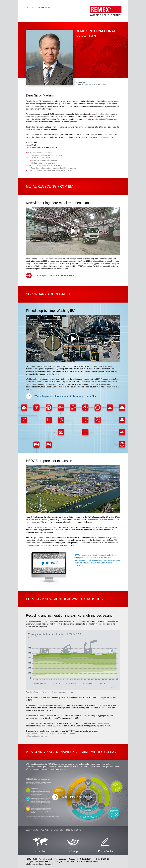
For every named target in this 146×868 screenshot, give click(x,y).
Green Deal (53, 527)
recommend (107, 137)
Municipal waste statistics (36, 736)
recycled (41, 705)
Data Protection (46, 830)
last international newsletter (51, 258)
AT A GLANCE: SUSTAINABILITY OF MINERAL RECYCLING (50, 171)
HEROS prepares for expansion (42, 163)
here (33, 8)
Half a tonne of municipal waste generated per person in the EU (51, 734)
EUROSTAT (48, 621)
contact (111, 135)
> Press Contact (105, 851)
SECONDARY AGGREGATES (38, 158)
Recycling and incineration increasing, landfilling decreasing (53, 168)
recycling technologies (99, 114)
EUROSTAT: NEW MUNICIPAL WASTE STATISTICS (47, 166)
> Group (73, 851)
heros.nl (78, 565)
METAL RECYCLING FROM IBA (39, 153)
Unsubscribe (58, 830)
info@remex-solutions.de (35, 864)
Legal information (33, 830)
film (93, 396)
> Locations (41, 851)
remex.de (50, 864)
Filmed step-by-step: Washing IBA (43, 160)
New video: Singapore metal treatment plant (47, 155)
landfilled (101, 723)
